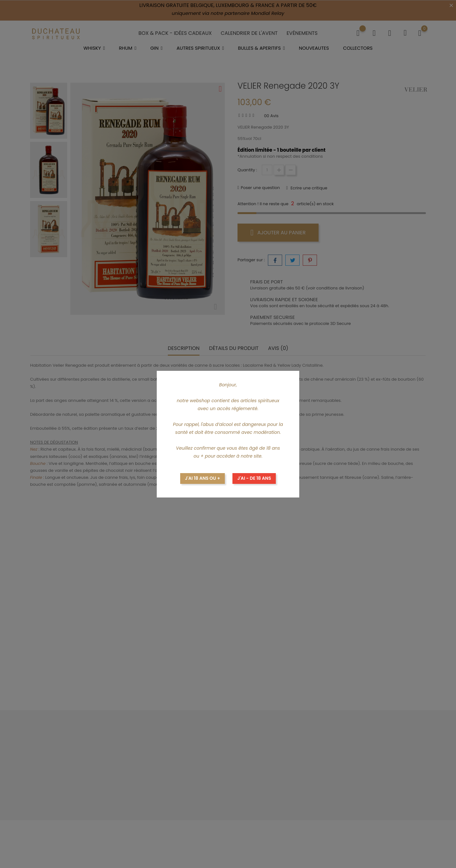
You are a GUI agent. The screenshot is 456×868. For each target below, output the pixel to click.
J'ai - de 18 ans (254, 478)
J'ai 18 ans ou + (203, 478)
